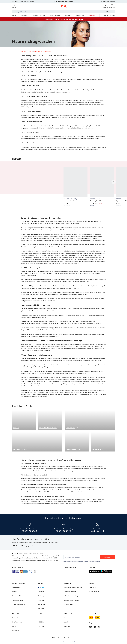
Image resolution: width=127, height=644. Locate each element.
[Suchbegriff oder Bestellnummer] (54, 12)
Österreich (67, 626)
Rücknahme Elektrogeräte (71, 600)
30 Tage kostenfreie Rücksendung (63, 1)
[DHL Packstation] (97, 618)
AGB (54, 638)
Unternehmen (16, 618)
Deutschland (67, 618)
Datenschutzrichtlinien (77, 562)
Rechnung (41, 596)
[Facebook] (95, 627)
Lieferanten (93, 587)
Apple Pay (41, 609)
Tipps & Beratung (18, 600)
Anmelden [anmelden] (107, 557)
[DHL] (91, 618)
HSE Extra (41, 622)
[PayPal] (41, 587)
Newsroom (16, 630)
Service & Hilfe (17, 587)
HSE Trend (41, 626)
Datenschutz (62, 638)
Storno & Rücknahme (19, 604)
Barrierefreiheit (68, 604)
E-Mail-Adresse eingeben (72, 557)
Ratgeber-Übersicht (27, 51)
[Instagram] (99, 627)
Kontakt (15, 592)
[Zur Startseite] (64, 6)
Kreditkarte (41, 604)
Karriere (15, 626)
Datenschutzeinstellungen (71, 596)
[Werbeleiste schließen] (114, 19)
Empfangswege (17, 622)
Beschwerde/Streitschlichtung (73, 587)
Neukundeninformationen (20, 596)
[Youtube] (90, 627)
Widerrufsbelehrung (70, 592)
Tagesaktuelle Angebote (107, 1)
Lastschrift (41, 592)
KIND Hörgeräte (94, 592)
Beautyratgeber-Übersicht (43, 51)
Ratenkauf (41, 600)
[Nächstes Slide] (114, 182)
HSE (39, 618)
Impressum (72, 638)
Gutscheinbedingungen (95, 562)
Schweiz (66, 622)
